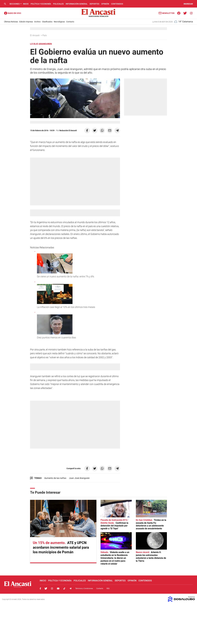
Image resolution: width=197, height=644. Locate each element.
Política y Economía (41, 4)
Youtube (58, 588)
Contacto (70, 22)
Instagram (52, 588)
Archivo (37, 22)
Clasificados (47, 22)
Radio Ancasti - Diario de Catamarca (13, 13)
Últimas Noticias (11, 22)
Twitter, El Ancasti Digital (46, 588)
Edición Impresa (26, 22)
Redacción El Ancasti (68, 130)
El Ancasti (35, 35)
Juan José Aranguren (79, 478)
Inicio (26, 4)
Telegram (70, 588)
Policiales (58, 4)
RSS (108, 588)
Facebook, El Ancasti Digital (40, 588)
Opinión (105, 4)
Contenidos (117, 4)
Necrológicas (59, 22)
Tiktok (64, 588)
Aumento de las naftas (55, 478)
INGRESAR (188, 4)
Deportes (94, 4)
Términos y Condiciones (84, 588)
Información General (77, 4)
